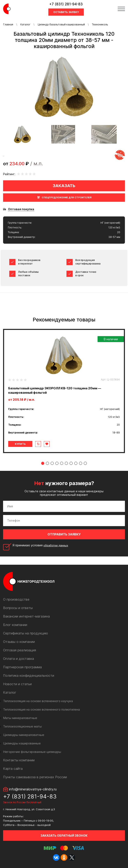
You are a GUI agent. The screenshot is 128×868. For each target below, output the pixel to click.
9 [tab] (81, 463)
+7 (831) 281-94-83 (66, 4)
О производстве (16, 599)
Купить (20, 444)
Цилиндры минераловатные (24, 735)
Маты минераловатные (20, 718)
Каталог (25, 24)
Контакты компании (19, 760)
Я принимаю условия (40, 545)
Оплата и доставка (19, 659)
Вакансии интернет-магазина (26, 616)
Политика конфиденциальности (29, 676)
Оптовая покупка (21, 209)
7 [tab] (71, 463)
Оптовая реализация (20, 650)
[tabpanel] (64, 391)
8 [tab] (76, 463)
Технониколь (100, 24)
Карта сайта (13, 769)
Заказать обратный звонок (64, 836)
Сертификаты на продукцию (26, 633)
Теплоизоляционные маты (22, 726)
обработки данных (56, 545)
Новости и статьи (17, 684)
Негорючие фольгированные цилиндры (32, 752)
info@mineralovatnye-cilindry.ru (33, 789)
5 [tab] (62, 463)
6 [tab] (66, 463)
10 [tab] (85, 463)
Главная (8, 24)
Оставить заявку (66, 12)
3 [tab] (52, 463)
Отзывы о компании (19, 642)
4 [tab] (57, 463)
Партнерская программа (22, 667)
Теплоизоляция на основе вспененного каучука (38, 701)
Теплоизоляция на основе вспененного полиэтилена (41, 709)
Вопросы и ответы (18, 608)
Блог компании (15, 625)
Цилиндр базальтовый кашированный (61, 24)
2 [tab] (47, 463)
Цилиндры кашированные (22, 743)
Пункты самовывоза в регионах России (35, 777)
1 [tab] (43, 463)
